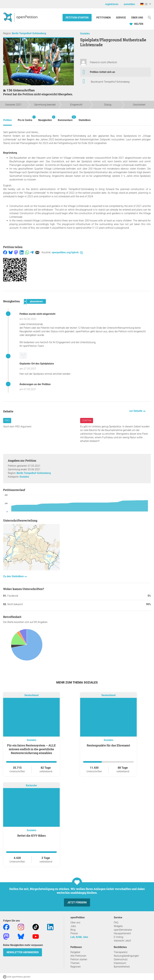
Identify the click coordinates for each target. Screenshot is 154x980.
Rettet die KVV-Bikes (32, 836)
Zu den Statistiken (14, 576)
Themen (75, 963)
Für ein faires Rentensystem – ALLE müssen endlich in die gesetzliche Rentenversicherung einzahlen (31, 749)
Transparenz (121, 952)
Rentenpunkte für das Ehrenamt (108, 745)
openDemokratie (123, 930)
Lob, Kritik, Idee (79, 937)
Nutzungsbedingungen (126, 956)
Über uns (75, 923)
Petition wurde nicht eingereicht (37, 314)
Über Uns (137, 18)
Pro (7, 421)
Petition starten (77, 18)
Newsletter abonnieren (23, 952)
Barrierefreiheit (122, 967)
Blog (73, 930)
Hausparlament (122, 933)
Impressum (120, 963)
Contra (87, 421)
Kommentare (65, 119)
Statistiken (85, 120)
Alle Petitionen (78, 956)
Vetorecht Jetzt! (122, 941)
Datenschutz (121, 959)
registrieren (112, 4)
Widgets (118, 926)
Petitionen (104, 18)
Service (121, 18)
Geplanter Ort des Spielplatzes (37, 364)
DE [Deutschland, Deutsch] (144, 4)
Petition (7, 120)
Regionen (76, 967)
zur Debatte (136, 411)
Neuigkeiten (45, 119)
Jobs (73, 926)
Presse (74, 933)
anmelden (129, 4)
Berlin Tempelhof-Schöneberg (29, 33)
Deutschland (32, 695)
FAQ (116, 923)
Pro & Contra (25, 119)
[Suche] (149, 17)
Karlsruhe (31, 785)
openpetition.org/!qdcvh (67, 252)
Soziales (85, 34)
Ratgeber (75, 952)
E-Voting (118, 937)
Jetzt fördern (77, 902)
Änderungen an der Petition (35, 384)
